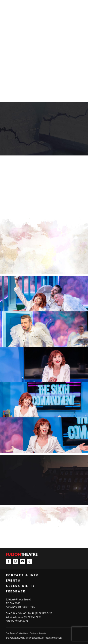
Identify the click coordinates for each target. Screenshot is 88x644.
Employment (12, 633)
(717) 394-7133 (33, 617)
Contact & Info (22, 575)
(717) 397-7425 (44, 613)
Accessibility (20, 586)
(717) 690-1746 (20, 621)
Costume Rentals (38, 633)
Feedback (16, 591)
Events (13, 581)
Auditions (24, 633)
